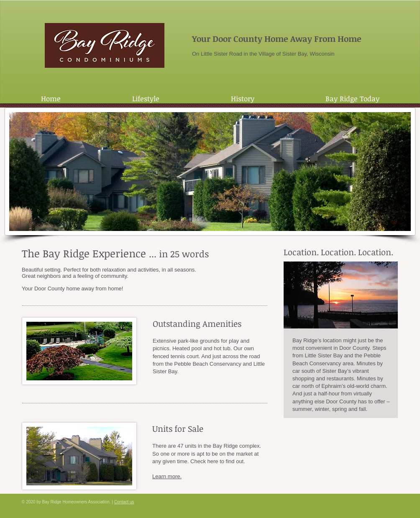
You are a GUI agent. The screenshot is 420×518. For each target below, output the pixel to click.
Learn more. (167, 476)
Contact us (124, 502)
